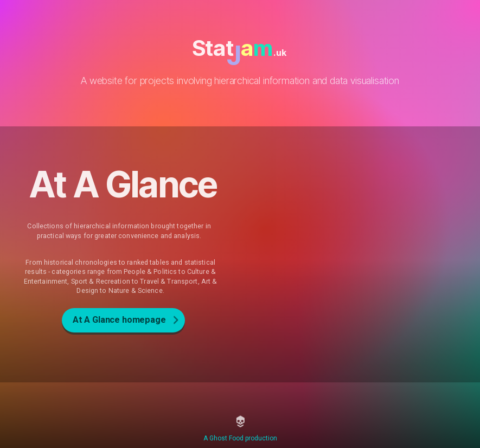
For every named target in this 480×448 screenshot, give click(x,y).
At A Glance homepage (119, 320)
